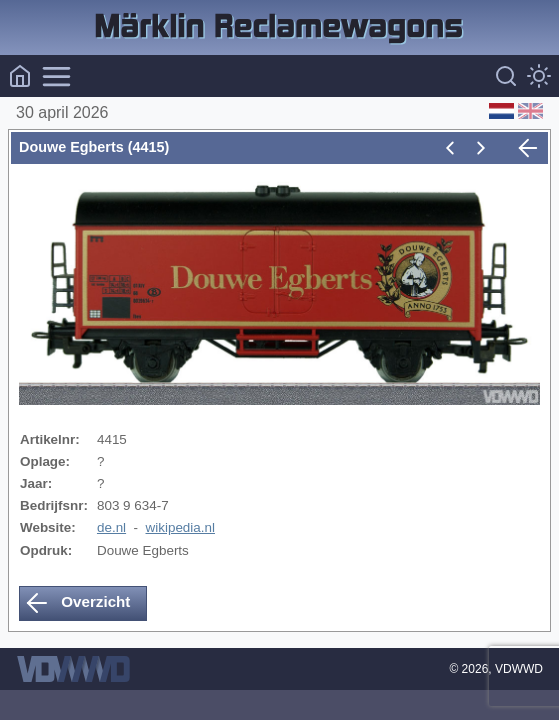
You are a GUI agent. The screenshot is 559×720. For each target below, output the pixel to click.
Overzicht (77, 603)
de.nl (111, 527)
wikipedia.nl (180, 527)
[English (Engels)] (528, 112)
